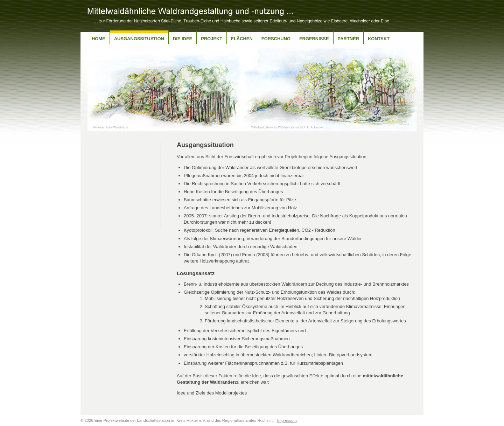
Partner (348, 39)
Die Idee (183, 39)
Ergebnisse (314, 39)
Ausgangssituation (139, 39)
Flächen (242, 39)
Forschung (276, 39)
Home (99, 39)
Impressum (287, 420)
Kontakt (379, 39)
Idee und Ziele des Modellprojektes (212, 393)
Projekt (212, 39)
